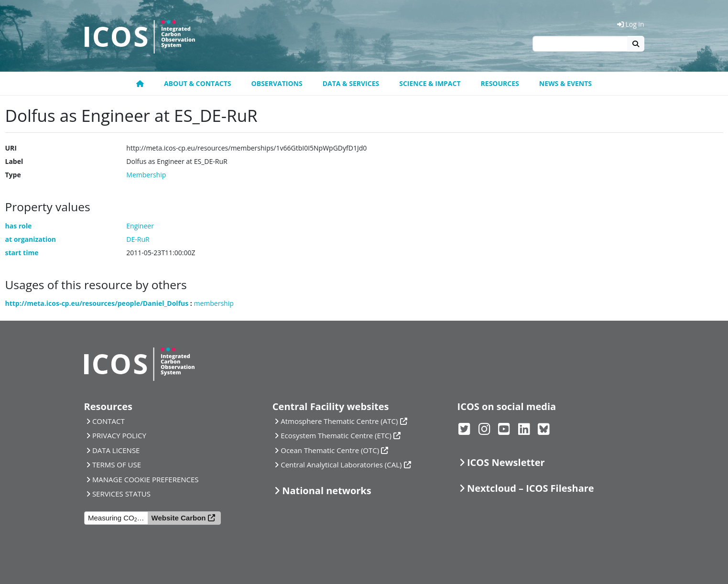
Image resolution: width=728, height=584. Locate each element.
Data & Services (351, 83)
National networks (326, 491)
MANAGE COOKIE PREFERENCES (146, 479)
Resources (500, 83)
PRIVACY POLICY (119, 435)
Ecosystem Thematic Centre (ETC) (336, 435)
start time (22, 253)
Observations (277, 83)
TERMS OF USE (117, 465)
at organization (31, 239)
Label (14, 161)
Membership (146, 175)
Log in (631, 24)
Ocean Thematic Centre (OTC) (330, 450)
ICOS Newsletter (506, 462)
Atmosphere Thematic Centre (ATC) (339, 421)
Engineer (140, 226)
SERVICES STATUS (121, 494)
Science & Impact (430, 83)
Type (13, 175)
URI (11, 148)
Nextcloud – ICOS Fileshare (531, 488)
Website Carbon (179, 518)
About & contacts (198, 83)
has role (19, 226)
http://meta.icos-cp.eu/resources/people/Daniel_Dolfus (97, 303)
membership (214, 303)
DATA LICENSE (116, 450)
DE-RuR (138, 239)
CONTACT (109, 421)
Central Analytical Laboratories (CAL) (341, 465)
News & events (565, 83)
